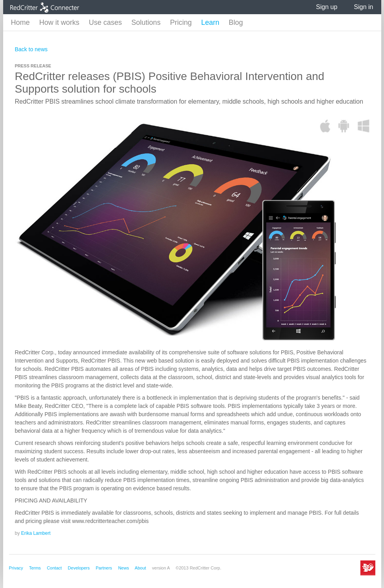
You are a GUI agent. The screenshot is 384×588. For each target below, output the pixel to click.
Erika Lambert (36, 533)
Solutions (146, 22)
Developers (79, 568)
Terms (35, 568)
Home (20, 22)
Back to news (31, 49)
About (140, 568)
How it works (59, 22)
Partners (104, 568)
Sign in (364, 7)
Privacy (16, 568)
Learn (210, 22)
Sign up (326, 7)
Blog (236, 22)
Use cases (106, 22)
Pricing (181, 22)
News (124, 568)
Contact (54, 568)
